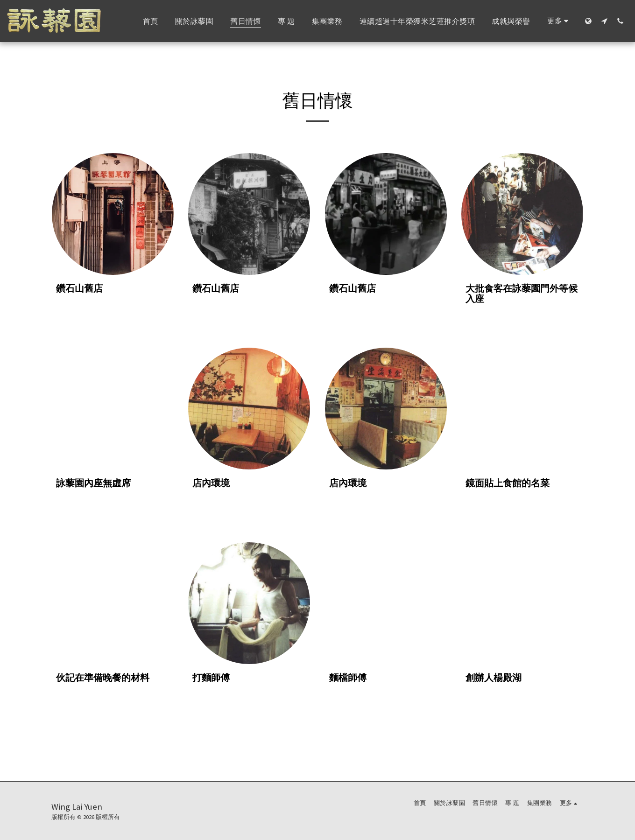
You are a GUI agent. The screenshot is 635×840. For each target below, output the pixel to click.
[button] (604, 21)
